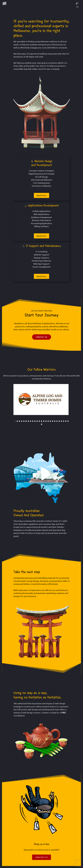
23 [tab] (64, 421)
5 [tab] (24, 421)
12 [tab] (39, 421)
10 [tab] (35, 421)
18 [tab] (53, 421)
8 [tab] (31, 421)
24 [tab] (66, 421)
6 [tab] (26, 421)
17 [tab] (50, 421)
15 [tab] (46, 421)
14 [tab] (44, 421)
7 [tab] (28, 421)
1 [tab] (15, 421)
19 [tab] (55, 421)
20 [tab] (57, 421)
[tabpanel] (42, 400)
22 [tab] (61, 421)
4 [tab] (22, 421)
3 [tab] (20, 421)
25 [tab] (68, 421)
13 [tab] (42, 421)
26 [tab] (42, 424)
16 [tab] (48, 421)
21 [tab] (59, 421)
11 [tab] (37, 421)
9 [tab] (33, 421)
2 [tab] (17, 421)
